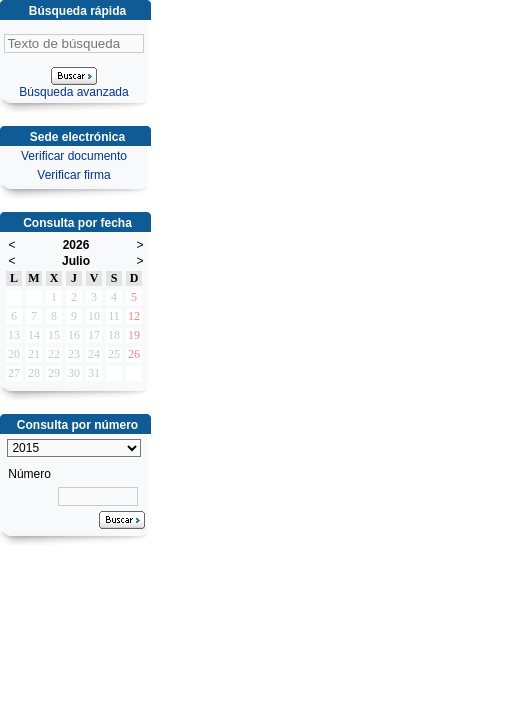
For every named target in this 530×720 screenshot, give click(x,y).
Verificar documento (74, 156)
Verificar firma (73, 175)
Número (29, 474)
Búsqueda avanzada (73, 92)
